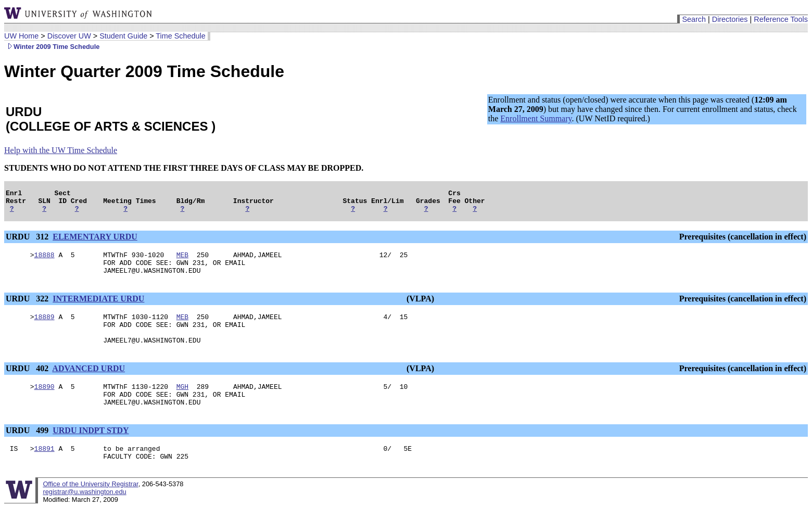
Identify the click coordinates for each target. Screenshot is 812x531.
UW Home (21, 36)
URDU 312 (28, 241)
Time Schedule (180, 36)
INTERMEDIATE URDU (98, 308)
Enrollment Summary (536, 118)
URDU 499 (28, 451)
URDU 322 (28, 308)
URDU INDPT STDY (91, 451)
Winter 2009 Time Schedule (52, 47)
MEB (182, 261)
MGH (182, 403)
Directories (730, 19)
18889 (45, 327)
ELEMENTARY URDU (95, 241)
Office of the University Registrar (90, 507)
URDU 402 (28, 384)
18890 (45, 403)
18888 (45, 261)
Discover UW (69, 36)
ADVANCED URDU (88, 384)
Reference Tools (781, 19)
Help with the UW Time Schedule (61, 150)
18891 (45, 470)
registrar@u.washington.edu (84, 515)
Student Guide (123, 36)
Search (694, 19)
